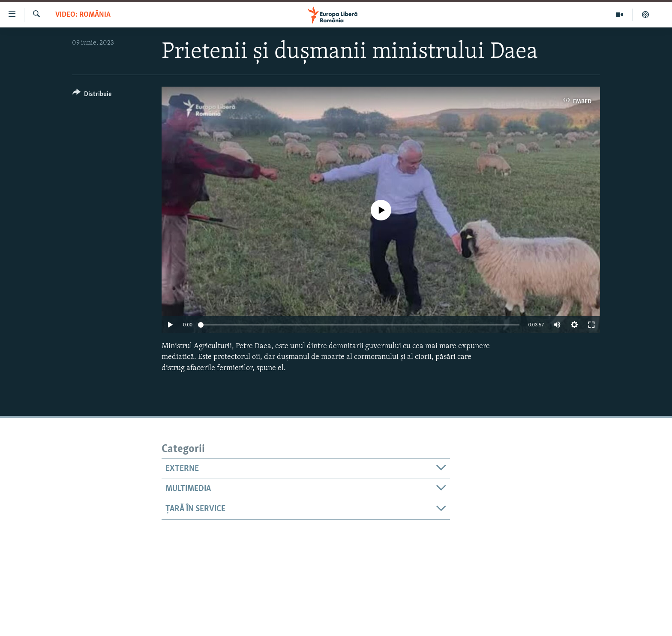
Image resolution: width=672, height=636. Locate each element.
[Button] (92, 95)
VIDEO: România (83, 15)
